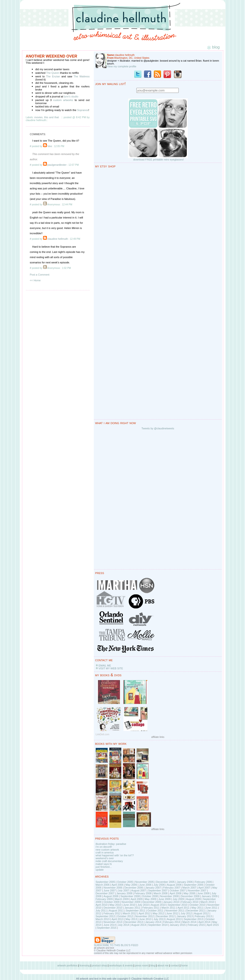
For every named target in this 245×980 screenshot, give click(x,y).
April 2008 (176, 893)
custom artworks (63, 100)
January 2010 (171, 902)
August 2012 (201, 913)
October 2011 (155, 911)
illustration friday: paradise (111, 844)
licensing (85, 965)
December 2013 (134, 922)
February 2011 (151, 908)
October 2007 (178, 890)
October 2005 (125, 882)
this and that (51, 117)
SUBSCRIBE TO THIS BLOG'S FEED (116, 945)
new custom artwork (107, 850)
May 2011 (197, 908)
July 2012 (186, 913)
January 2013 (185, 916)
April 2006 (117, 885)
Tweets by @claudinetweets (158, 428)
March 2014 (189, 922)
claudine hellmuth (58, 239)
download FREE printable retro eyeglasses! (159, 160)
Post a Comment (40, 275)
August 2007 (139, 890)
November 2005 (145, 882)
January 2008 (124, 893)
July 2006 (159, 885)
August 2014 (139, 925)
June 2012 (172, 913)
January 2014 (153, 922)
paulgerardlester (57, 165)
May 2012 (158, 913)
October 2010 (197, 905)
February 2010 (190, 902)
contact (175, 965)
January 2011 (132, 908)
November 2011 (175, 911)
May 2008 (189, 893)
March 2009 (122, 899)
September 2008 (130, 896)
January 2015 (178, 925)
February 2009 (104, 899)
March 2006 (103, 885)
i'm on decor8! (104, 847)
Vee (50, 146)
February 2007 (172, 888)
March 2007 (189, 888)
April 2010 (102, 905)
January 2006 (185, 882)
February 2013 (203, 916)
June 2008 (203, 893)
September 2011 (136, 911)
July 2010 (143, 905)
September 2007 (158, 890)
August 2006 (174, 885)
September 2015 (107, 928)
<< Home (35, 280)
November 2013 (113, 922)
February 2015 (196, 925)
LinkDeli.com (103, 734)
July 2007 (124, 890)
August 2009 (194, 899)
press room (142, 965)
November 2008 (169, 896)
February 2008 (143, 893)
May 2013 (131, 919)
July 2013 (159, 919)
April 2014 (204, 922)
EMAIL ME (105, 666)
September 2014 (158, 925)
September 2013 (193, 919)
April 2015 (213, 925)
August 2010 (158, 905)
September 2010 (177, 905)
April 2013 (117, 919)
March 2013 (103, 919)
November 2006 (113, 888)
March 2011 (168, 908)
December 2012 (165, 916)
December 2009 (152, 902)
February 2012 (112, 913)
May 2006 (131, 885)
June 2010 (129, 905)
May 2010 (115, 905)
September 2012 (105, 916)
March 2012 (130, 913)
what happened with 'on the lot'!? (115, 855)
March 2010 (207, 902)
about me (163, 965)
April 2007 (204, 888)
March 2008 (161, 893)
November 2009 (131, 902)
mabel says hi (104, 864)
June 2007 (110, 890)
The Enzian (53, 76)
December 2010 (113, 908)
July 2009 (178, 899)
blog (153, 965)
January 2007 (153, 888)
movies (38, 117)
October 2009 (112, 902)
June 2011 (211, 908)
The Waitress (81, 76)
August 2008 (111, 896)
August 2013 (174, 919)
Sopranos (83, 110)
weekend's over (105, 858)
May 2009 (150, 899)
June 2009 (164, 899)
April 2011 (184, 908)
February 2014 (172, 922)
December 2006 (134, 888)
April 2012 (145, 913)
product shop (100, 965)
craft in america (105, 852)
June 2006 (145, 885)
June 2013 (145, 919)
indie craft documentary (109, 861)
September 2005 (105, 882)
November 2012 (145, 916)
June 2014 (110, 925)
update (100, 870)
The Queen (53, 73)
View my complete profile (122, 66)
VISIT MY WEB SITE (111, 668)
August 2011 (116, 911)
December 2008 (190, 896)
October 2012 (125, 916)
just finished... (104, 867)
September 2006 (193, 885)
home (184, 965)
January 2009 (210, 896)
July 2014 (124, 925)
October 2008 (150, 896)
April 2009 (137, 899)
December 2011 (195, 911)
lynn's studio (71, 96)
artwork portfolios (67, 965)
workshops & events (121, 965)
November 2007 (197, 890)
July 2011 (101, 911)
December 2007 (105, 893)
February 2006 (203, 882)
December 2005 (165, 882)
